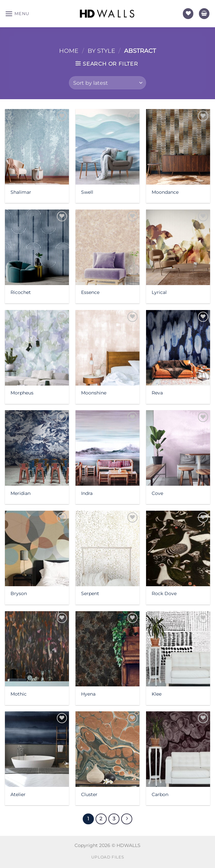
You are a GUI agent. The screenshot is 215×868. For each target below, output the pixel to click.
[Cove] (178, 448)
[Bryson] (37, 548)
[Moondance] (178, 147)
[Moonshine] (107, 348)
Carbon (160, 794)
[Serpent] (107, 548)
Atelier (18, 794)
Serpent (90, 593)
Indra (87, 493)
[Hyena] (107, 649)
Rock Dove (164, 593)
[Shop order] (107, 83)
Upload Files (107, 857)
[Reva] (178, 348)
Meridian (21, 493)
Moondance (165, 192)
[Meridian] (37, 448)
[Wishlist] (188, 14)
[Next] (127, 819)
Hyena (88, 694)
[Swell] (107, 147)
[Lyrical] (178, 247)
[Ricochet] (37, 247)
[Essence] (107, 247)
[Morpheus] (37, 348)
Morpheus (22, 393)
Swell (87, 192)
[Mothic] (37, 649)
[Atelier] (37, 749)
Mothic (19, 694)
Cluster (89, 794)
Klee (157, 694)
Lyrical (159, 292)
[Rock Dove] (178, 548)
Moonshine (94, 393)
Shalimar (21, 192)
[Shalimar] (37, 147)
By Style (101, 51)
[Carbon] (178, 749)
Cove (157, 493)
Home (69, 51)
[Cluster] (107, 749)
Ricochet (21, 292)
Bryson (19, 593)
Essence (90, 292)
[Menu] (17, 14)
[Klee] (178, 649)
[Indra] (107, 448)
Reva (157, 393)
